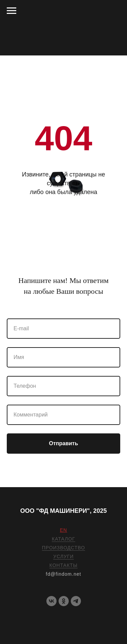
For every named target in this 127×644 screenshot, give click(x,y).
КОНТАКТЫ (64, 565)
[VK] (51, 601)
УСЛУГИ (63, 556)
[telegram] (76, 601)
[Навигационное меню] (12, 11)
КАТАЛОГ (63, 539)
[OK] (64, 601)
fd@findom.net (63, 574)
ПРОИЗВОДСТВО (63, 548)
